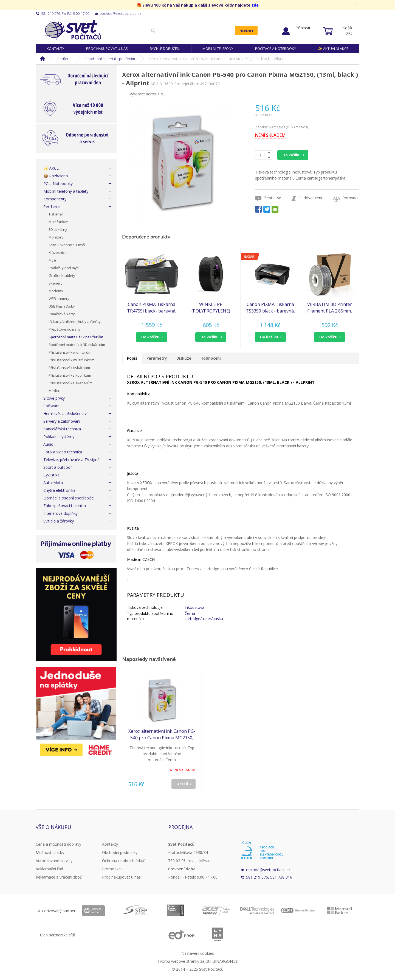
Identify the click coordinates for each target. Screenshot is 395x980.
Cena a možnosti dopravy (58, 844)
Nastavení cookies (198, 953)
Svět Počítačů (71, 30)
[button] (152, 337)
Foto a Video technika (63, 452)
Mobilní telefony (218, 49)
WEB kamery (59, 299)
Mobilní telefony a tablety (66, 191)
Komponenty (55, 199)
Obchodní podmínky (120, 852)
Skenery (56, 283)
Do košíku (292, 155)
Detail (182, 784)
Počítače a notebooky (276, 49)
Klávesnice (58, 252)
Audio (48, 444)
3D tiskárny (58, 229)
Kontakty (55, 49)
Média (54, 391)
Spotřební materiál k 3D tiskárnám (77, 345)
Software (51, 406)
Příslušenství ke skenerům (70, 383)
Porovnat (351, 198)
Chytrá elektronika (59, 490)
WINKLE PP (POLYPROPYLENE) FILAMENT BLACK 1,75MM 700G (211, 308)
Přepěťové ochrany (65, 329)
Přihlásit (303, 28)
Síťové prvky (54, 398)
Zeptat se (273, 198)
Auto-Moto (53, 483)
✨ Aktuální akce (333, 49)
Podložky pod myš (64, 268)
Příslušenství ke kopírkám (70, 375)
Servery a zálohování (62, 421)
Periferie (64, 59)
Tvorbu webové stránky (178, 961)
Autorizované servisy (54, 861)
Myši (52, 260)
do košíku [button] (150, 337)
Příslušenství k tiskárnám (69, 368)
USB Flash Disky (62, 306)
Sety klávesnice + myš (67, 245)
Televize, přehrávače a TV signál (72, 460)
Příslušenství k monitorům (70, 352)
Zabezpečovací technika (65, 506)
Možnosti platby (50, 852)
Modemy (56, 291)
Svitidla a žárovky (59, 521)
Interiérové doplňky (60, 513)
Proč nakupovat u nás (107, 49)
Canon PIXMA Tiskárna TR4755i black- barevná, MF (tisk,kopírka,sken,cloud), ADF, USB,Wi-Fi (152, 308)
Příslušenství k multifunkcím (71, 360)
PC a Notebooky (58, 184)
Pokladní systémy (59, 437)
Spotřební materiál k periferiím (110, 59)
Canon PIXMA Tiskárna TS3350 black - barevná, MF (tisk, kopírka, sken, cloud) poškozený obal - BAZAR (270, 308)
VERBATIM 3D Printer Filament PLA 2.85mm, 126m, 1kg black (330, 308)
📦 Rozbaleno (56, 176)
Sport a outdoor (58, 467)
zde (255, 5)
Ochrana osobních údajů (124, 861)
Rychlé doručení (165, 49)
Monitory (56, 237)
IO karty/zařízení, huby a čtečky (75, 322)
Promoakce (112, 869)
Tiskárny (56, 214)
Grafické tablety (62, 275)
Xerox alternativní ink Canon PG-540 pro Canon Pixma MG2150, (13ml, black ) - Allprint (162, 735)
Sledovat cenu (311, 198)
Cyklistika (51, 475)
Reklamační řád (49, 869)
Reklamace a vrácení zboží (59, 877)
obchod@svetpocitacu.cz (268, 870)
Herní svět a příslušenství (65, 414)
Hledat (247, 31)
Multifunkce (58, 222)
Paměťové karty (62, 314)
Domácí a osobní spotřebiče (69, 498)
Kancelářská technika (62, 429)
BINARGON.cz (225, 961)
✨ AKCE (51, 168)
